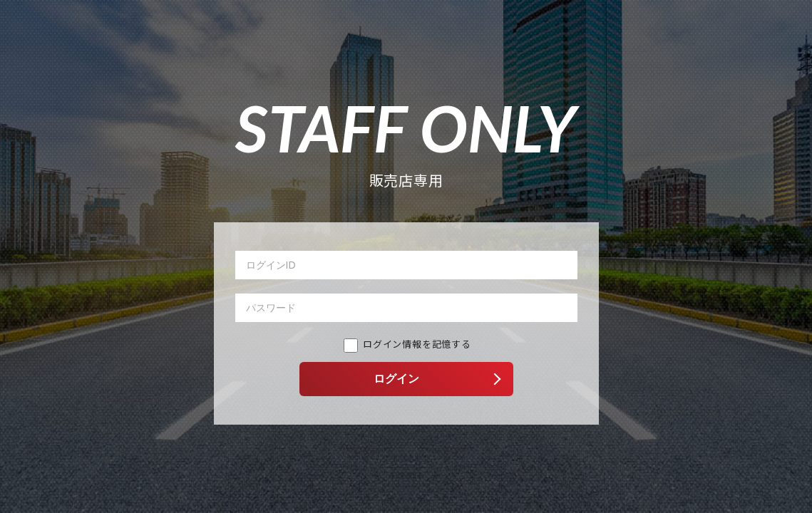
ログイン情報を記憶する (407, 344)
